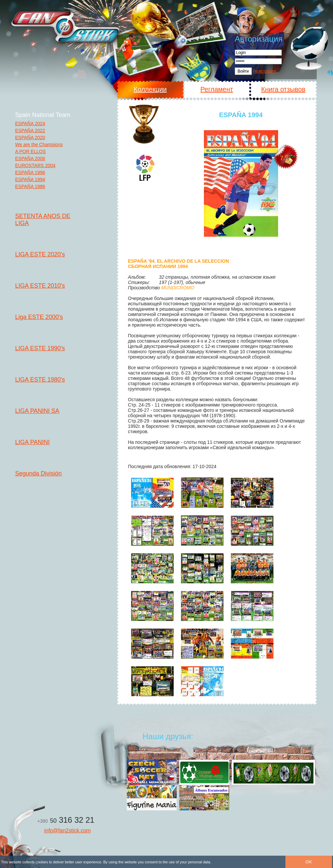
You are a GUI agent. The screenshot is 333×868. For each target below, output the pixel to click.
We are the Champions (39, 145)
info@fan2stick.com (68, 831)
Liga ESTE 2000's (39, 317)
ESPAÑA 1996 (30, 172)
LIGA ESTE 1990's (40, 348)
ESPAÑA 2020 (30, 138)
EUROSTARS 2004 (35, 165)
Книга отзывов (283, 89)
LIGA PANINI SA (37, 411)
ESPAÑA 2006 (30, 158)
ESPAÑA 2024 (30, 124)
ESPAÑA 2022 (30, 131)
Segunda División (39, 473)
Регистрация (264, 71)
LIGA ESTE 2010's (40, 286)
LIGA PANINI (33, 442)
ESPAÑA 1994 (30, 179)
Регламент (217, 89)
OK (309, 862)
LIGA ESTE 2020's (40, 254)
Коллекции (150, 89)
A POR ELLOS (31, 151)
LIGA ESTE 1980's (40, 380)
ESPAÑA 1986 (30, 186)
